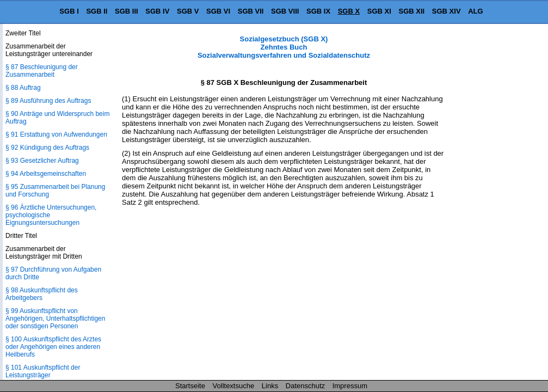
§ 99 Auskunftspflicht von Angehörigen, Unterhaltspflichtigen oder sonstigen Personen (55, 318)
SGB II (97, 11)
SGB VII (251, 11)
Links (270, 386)
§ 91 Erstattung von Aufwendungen (56, 134)
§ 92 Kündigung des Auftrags (47, 148)
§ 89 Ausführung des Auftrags (48, 101)
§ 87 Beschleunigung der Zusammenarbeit (42, 71)
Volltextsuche (234, 386)
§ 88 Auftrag (23, 88)
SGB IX (318, 11)
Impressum (350, 386)
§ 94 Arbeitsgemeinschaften (46, 174)
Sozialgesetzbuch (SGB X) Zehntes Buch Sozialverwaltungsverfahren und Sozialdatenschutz (284, 47)
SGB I (69, 11)
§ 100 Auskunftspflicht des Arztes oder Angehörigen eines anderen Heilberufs (53, 347)
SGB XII (412, 11)
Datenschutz (305, 386)
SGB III (127, 11)
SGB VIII (285, 11)
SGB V (188, 11)
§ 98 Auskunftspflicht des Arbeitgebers (42, 294)
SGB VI (218, 11)
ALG (475, 11)
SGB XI (379, 11)
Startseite (190, 386)
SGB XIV (447, 11)
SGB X (349, 11)
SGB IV (157, 11)
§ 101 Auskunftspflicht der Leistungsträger (43, 371)
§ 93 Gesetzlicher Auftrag (42, 161)
